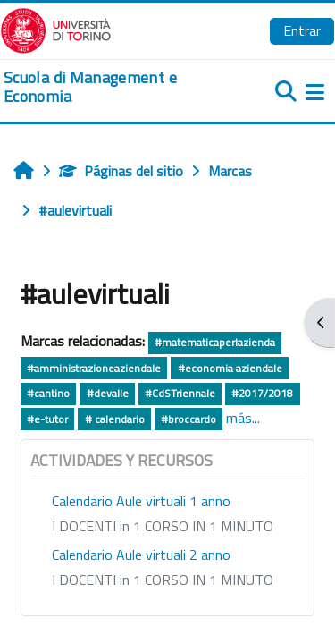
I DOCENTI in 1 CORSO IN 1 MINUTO (163, 526)
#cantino (48, 393)
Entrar (302, 30)
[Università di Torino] (56, 29)
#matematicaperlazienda (215, 342)
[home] (112, 87)
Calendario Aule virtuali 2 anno (141, 555)
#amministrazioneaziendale (94, 368)
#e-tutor (47, 419)
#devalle (108, 393)
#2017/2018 (262, 393)
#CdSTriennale (180, 393)
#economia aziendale (230, 368)
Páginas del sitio (121, 171)
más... (243, 418)
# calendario (115, 419)
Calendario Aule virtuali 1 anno (141, 501)
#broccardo (188, 419)
